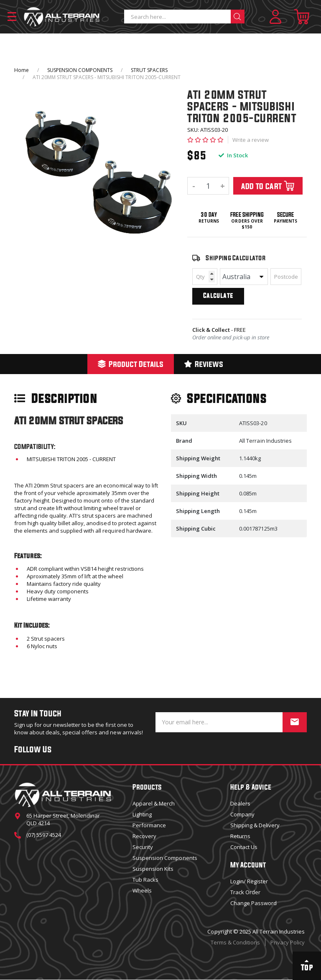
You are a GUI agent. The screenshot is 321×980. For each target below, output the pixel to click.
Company (242, 814)
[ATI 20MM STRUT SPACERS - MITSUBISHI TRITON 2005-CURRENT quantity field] (208, 186)
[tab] (131, 364)
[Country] (244, 277)
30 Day (209, 214)
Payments (285, 221)
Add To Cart (268, 186)
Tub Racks (145, 880)
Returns (209, 221)
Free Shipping (247, 214)
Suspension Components (165, 858)
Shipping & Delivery (255, 825)
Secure (285, 214)
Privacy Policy (288, 942)
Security (143, 847)
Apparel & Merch (154, 803)
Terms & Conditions (235, 942)
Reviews (204, 364)
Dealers (240, 803)
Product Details (131, 364)
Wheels (142, 890)
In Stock (233, 155)
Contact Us (244, 847)
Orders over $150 (247, 224)
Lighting (142, 814)
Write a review (251, 140)
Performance (149, 825)
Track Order (245, 892)
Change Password (253, 903)
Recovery (144, 836)
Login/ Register (249, 881)
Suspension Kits (153, 869)
